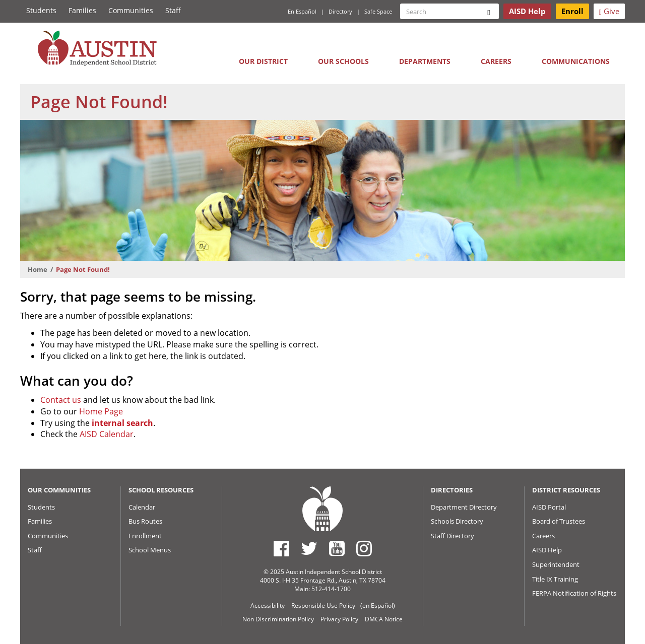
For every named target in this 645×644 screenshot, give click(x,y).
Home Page (101, 411)
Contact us (61, 400)
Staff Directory (453, 536)
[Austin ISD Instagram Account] (364, 548)
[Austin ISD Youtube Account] (337, 548)
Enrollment (145, 536)
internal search (122, 423)
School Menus (150, 550)
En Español (302, 11)
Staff (173, 10)
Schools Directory (457, 521)
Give (609, 11)
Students (41, 10)
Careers (496, 61)
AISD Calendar (107, 434)
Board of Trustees (559, 521)
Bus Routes (145, 521)
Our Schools (343, 61)
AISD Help (547, 550)
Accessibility (268, 605)
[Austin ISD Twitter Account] (309, 548)
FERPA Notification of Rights (574, 593)
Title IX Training (555, 579)
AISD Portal (549, 507)
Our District (263, 61)
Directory (340, 11)
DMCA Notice (384, 619)
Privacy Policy (339, 619)
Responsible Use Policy (323, 605)
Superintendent (556, 564)
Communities (131, 10)
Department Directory (464, 507)
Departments (425, 61)
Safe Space (378, 11)
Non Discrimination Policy (278, 619)
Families (82, 10)
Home (38, 269)
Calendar (142, 507)
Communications (576, 61)
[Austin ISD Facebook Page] (281, 548)
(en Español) (378, 605)
